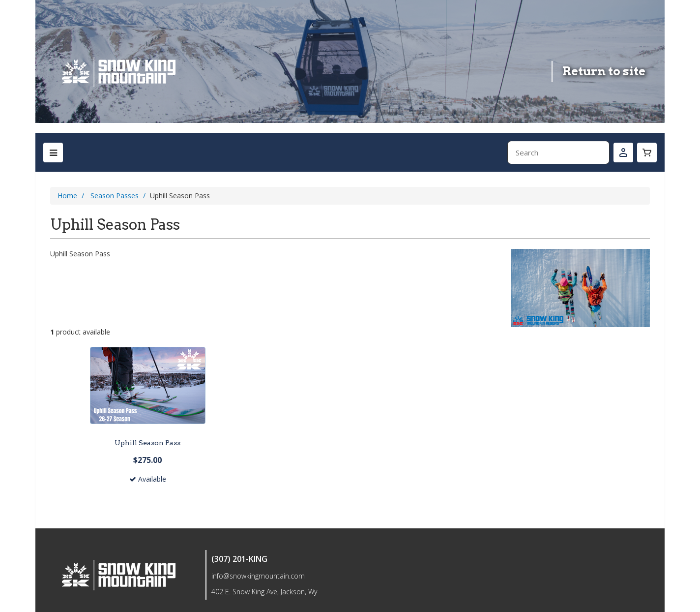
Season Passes (115, 196)
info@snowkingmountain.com (258, 576)
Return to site (604, 71)
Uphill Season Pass (147, 443)
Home (67, 196)
